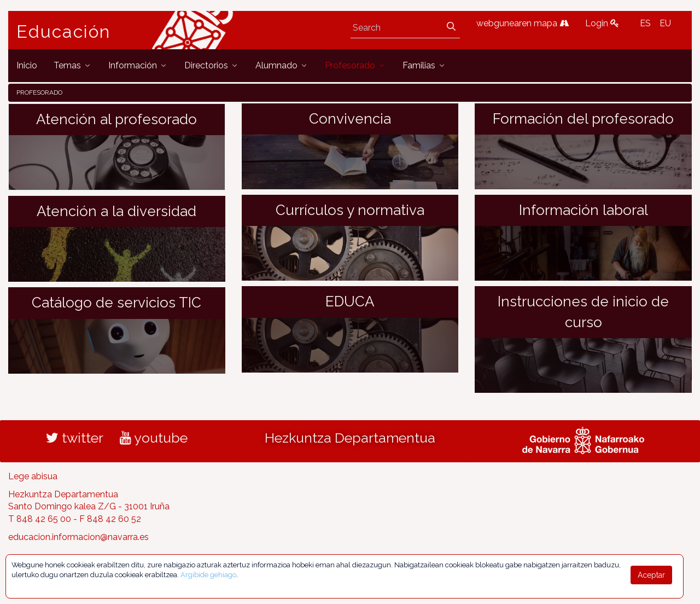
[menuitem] (27, 65)
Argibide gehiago (208, 575)
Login (602, 23)
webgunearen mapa (523, 23)
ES (645, 23)
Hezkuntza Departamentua (350, 438)
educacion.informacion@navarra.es (78, 537)
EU (665, 23)
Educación (63, 32)
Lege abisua (33, 476)
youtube (154, 438)
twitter (75, 438)
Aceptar (651, 575)
